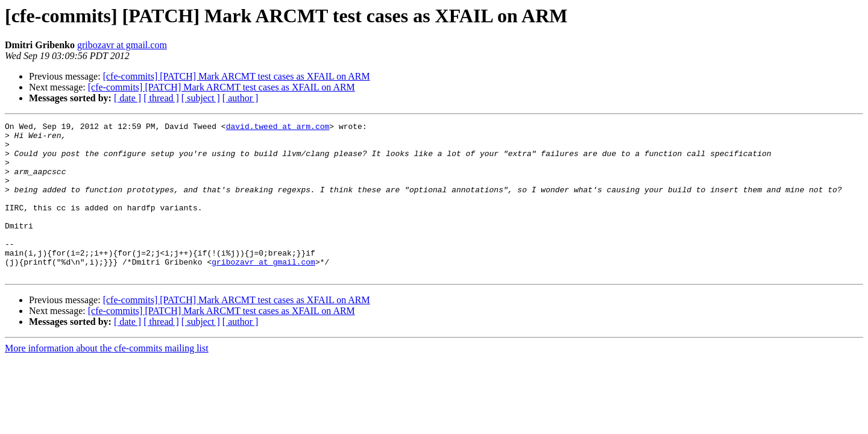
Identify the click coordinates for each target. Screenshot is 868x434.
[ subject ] (201, 98)
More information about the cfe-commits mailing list (107, 379)
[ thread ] (161, 98)
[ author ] (241, 98)
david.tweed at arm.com (278, 128)
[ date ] (127, 98)
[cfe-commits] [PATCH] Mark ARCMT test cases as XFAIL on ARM (237, 76)
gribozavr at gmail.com (122, 45)
